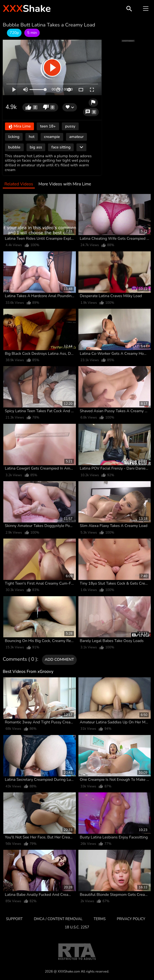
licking (14, 137)
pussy (70, 126)
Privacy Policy (131, 919)
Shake (27, 9)
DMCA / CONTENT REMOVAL (58, 919)
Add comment (59, 660)
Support (14, 919)
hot (32, 137)
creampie (52, 137)
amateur (76, 137)
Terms (99, 919)
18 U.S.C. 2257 (77, 927)
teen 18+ (48, 126)
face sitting (61, 147)
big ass (36, 147)
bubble (14, 147)
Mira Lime (20, 127)
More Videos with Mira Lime (65, 184)
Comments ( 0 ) (20, 659)
